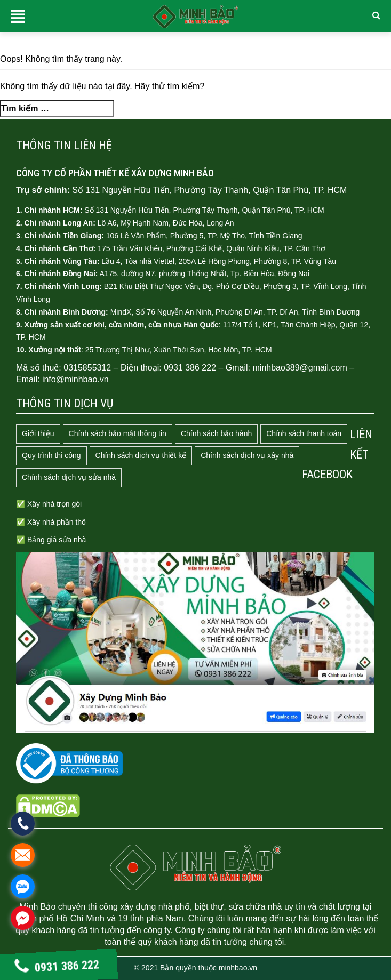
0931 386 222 (57, 967)
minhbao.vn (238, 968)
